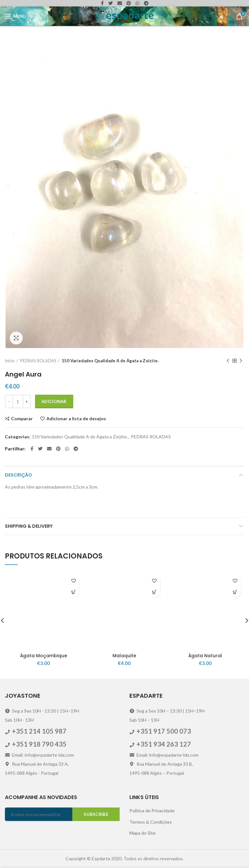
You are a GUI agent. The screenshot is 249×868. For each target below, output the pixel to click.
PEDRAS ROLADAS (38, 361)
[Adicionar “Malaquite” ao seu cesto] (154, 592)
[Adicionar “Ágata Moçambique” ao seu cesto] (73, 592)
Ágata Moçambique (44, 656)
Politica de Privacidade (152, 811)
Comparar (22, 419)
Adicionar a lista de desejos (76, 419)
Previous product (228, 361)
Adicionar (54, 401)
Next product (241, 361)
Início (10, 361)
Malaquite (124, 656)
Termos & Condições (151, 822)
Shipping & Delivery (29, 526)
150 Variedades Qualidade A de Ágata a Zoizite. (110, 361)
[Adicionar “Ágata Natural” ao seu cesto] (235, 592)
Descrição (18, 475)
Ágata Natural (205, 656)
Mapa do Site (142, 833)
